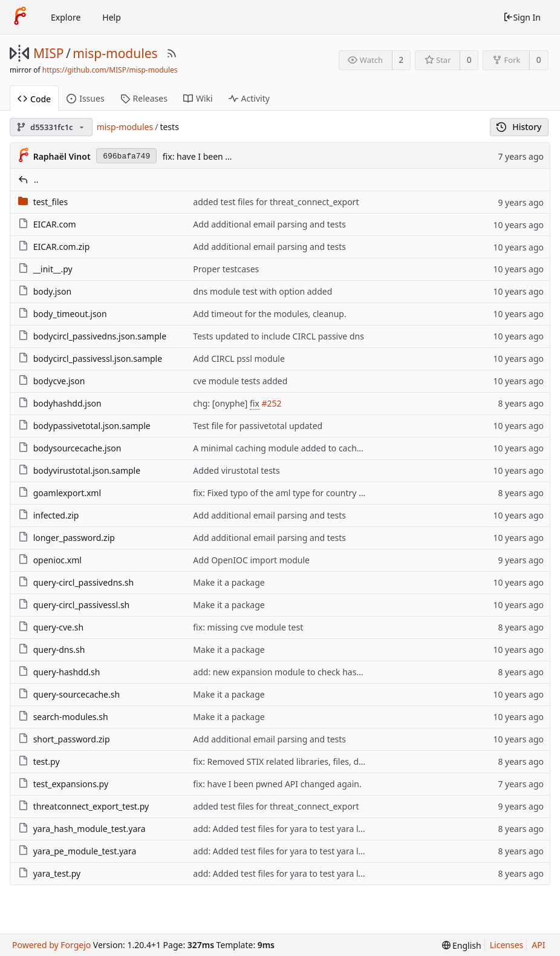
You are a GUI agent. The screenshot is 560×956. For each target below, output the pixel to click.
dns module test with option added (262, 291)
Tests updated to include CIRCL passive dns (278, 336)
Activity (249, 98)
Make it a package (229, 582)
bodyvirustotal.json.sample (87, 470)
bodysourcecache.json (77, 448)
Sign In (522, 17)
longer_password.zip (74, 538)
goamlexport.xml (67, 493)
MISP (48, 53)
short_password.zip (72, 739)
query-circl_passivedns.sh (84, 582)
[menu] (462, 945)
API (538, 945)
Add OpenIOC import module (251, 560)
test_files (51, 202)
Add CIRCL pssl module (239, 358)
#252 (271, 403)
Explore (66, 17)
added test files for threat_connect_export (276, 202)
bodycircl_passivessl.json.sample (98, 358)
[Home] (20, 17)
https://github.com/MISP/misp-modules (110, 70)
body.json (52, 291)
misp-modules (115, 53)
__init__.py (53, 269)
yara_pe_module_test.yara (85, 851)
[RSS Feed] (172, 53)
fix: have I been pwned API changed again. (277, 784)
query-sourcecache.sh (77, 694)
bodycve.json (59, 381)
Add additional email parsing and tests (269, 224)
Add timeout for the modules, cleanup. (269, 314)
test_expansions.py (71, 784)
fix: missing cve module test (248, 627)
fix (255, 403)
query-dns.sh (59, 650)
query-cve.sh (58, 627)
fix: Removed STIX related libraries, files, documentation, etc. (313, 761)
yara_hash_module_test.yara (90, 829)
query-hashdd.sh (67, 672)
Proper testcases (226, 269)
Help (112, 17)
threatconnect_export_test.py (91, 806)
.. (36, 179)
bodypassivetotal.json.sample (92, 426)
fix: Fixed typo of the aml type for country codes (287, 493)
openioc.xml (57, 560)
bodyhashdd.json (67, 403)
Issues (85, 98)
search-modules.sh (71, 717)
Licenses (507, 945)
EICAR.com (55, 224)
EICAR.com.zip (62, 247)
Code (34, 99)
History (519, 127)
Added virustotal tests (236, 470)
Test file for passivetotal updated (258, 426)
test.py (47, 761)
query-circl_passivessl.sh (82, 605)
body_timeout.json (70, 314)
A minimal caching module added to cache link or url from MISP (319, 448)
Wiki (198, 98)
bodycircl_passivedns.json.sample (100, 336)
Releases (144, 98)
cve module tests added (240, 381)
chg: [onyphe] (221, 403)
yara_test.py (57, 873)
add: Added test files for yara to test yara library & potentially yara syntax (337, 829)
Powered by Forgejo (51, 945)
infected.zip (56, 515)
